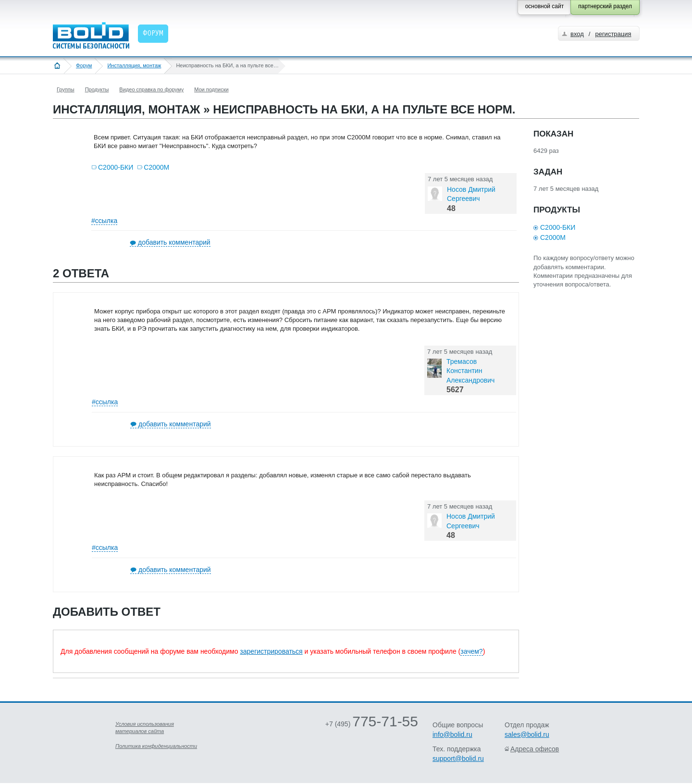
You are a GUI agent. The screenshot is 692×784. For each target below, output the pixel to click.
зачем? (471, 651)
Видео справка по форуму (151, 89)
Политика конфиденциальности (156, 746)
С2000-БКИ (116, 167)
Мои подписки (211, 89)
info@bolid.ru (452, 734)
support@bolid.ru (458, 759)
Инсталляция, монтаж (134, 65)
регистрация (613, 34)
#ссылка (104, 221)
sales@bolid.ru (527, 734)
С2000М (156, 167)
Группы (66, 89)
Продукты (97, 89)
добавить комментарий (174, 242)
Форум (84, 65)
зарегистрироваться (271, 651)
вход (577, 34)
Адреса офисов (535, 749)
